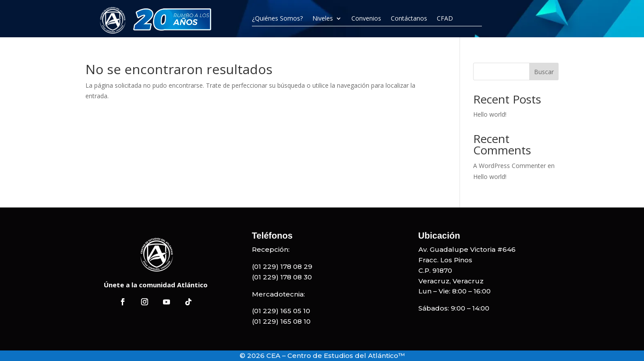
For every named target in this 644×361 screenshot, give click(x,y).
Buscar (544, 72)
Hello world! (490, 114)
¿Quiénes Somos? (277, 18)
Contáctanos (409, 18)
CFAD (445, 18)
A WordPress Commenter (510, 166)
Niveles (323, 18)
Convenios (366, 18)
